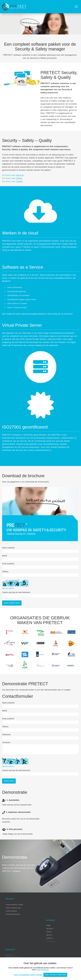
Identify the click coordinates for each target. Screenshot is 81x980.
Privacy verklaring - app (13, 908)
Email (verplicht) (8, 564)
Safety (19, 178)
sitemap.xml (51, 941)
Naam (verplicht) (8, 548)
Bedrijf (4, 556)
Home (48, 925)
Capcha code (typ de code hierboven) (16, 592)
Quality (20, 181)
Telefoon (5, 572)
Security (20, 175)
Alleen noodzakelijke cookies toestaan (28, 975)
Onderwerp (6, 735)
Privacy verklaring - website (14, 905)
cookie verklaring (42, 970)
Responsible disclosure (13, 914)
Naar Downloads (12, 603)
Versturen (9, 781)
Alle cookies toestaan (55, 975)
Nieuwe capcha (8, 588)
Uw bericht (6, 742)
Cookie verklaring (11, 911)
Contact (50, 938)
